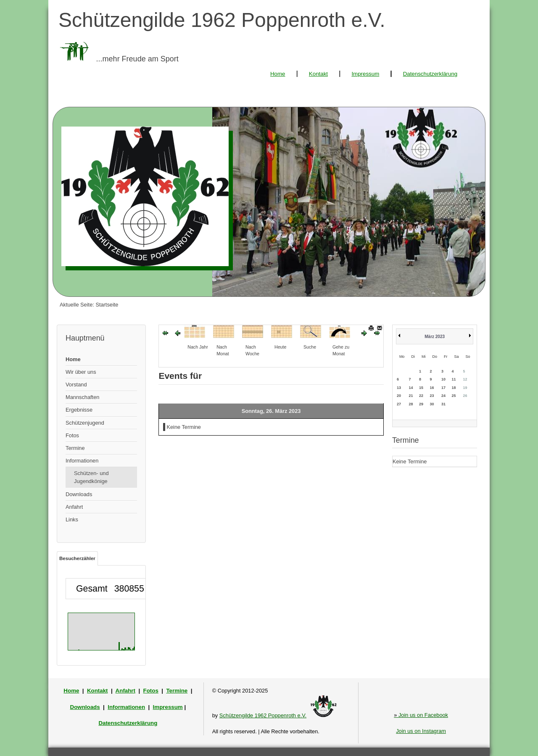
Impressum (365, 74)
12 (465, 379)
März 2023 (435, 337)
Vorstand (76, 385)
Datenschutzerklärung (430, 74)
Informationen (82, 461)
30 (432, 404)
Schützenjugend (85, 423)
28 (411, 404)
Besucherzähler (77, 558)
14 (411, 388)
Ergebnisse (79, 410)
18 (454, 388)
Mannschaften (82, 397)
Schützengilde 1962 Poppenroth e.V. (263, 715)
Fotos (72, 435)
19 (465, 388)
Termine (75, 448)
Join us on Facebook (421, 715)
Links (72, 519)
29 (421, 404)
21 (411, 396)
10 (443, 379)
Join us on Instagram (421, 731)
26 (465, 396)
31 (443, 404)
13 (399, 388)
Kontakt (318, 74)
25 (454, 396)
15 (421, 388)
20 (399, 396)
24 (443, 396)
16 (432, 388)
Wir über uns (81, 372)
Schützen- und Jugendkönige (91, 477)
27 (399, 404)
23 (432, 396)
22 (421, 396)
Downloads (79, 494)
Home (278, 74)
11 (454, 379)
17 (443, 388)
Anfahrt (74, 507)
